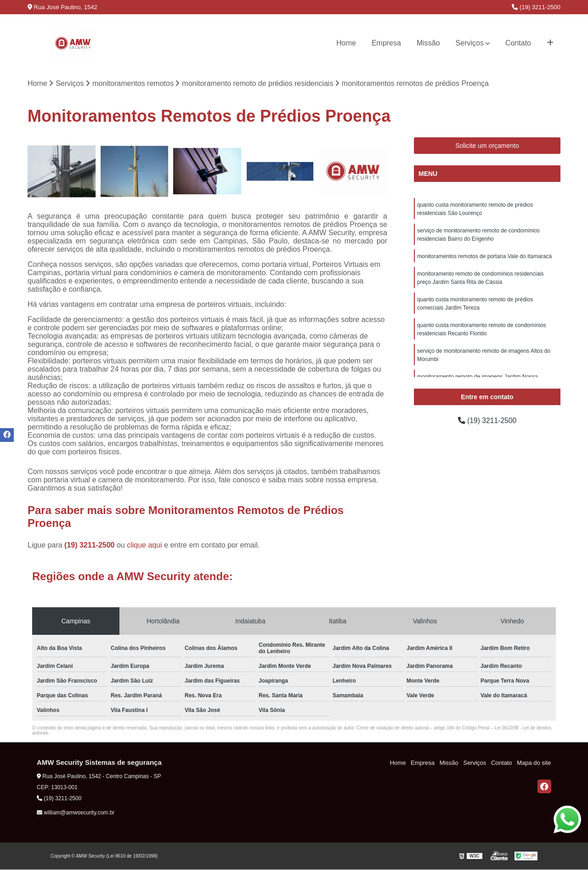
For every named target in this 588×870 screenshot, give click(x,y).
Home (346, 43)
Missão (428, 43)
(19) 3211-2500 (536, 7)
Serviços (470, 43)
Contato (518, 43)
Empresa (386, 43)
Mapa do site (534, 763)
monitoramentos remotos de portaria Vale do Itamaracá (484, 256)
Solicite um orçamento (487, 146)
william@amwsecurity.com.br (76, 813)
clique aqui (144, 545)
